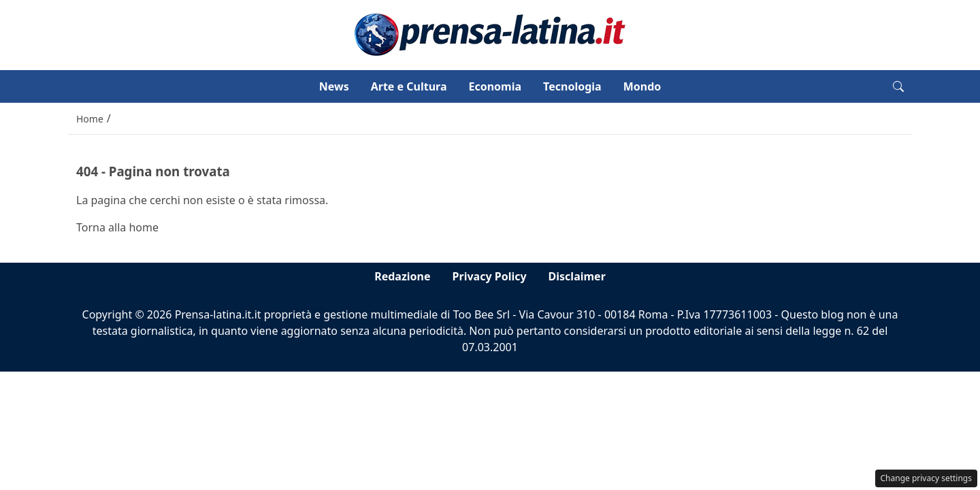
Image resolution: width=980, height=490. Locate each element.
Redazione (402, 276)
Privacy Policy (490, 276)
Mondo (642, 86)
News (334, 86)
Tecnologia (572, 86)
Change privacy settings (927, 478)
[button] (898, 86)
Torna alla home (117, 227)
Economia (495, 86)
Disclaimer (577, 276)
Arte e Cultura (409, 86)
